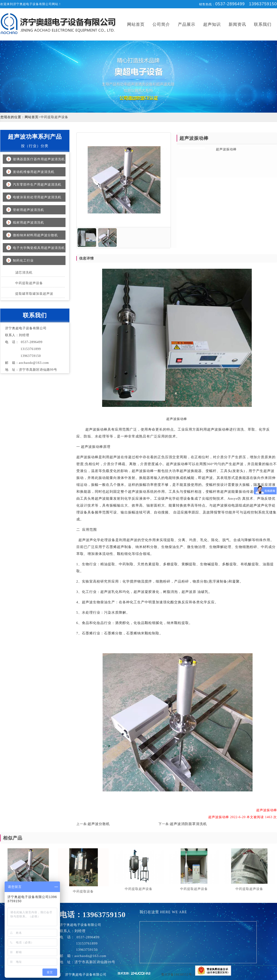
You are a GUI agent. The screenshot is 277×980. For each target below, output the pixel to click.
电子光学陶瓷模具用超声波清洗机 (39, 248)
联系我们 (263, 24)
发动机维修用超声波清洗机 (34, 172)
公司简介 (161, 24)
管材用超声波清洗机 (28, 210)
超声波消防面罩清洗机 (188, 824)
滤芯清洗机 (24, 273)
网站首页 (136, 24)
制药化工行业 (23, 261)
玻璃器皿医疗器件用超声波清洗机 (39, 159)
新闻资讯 (237, 24)
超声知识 (212, 24)
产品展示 (187, 24)
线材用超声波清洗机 (28, 223)
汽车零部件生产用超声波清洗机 (37, 185)
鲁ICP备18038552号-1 (178, 975)
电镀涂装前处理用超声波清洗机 (37, 197)
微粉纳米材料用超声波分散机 (35, 235)
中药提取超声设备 (29, 283)
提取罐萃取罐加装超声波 (34, 294)
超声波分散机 (99, 824)
